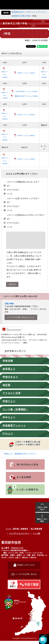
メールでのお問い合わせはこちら (21, 320)
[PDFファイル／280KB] (26, 136)
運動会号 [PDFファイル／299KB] (26, 96)
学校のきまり (10, 380)
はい (9, 186)
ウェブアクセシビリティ (19, 537)
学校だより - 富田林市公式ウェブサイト (20, 457)
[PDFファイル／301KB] (26, 115)
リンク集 (36, 537)
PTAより (8, 437)
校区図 (6, 388)
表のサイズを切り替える (12, 53)
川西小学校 (9, 307)
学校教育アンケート (14, 429)
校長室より (9, 372)
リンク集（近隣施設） (16, 413)
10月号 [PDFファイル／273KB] (26, 92)
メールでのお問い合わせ (26, 577)
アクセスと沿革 (12, 396)
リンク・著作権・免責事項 (17, 532)
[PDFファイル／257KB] (26, 73)
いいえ (10, 194)
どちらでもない (13, 190)
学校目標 (8, 364)
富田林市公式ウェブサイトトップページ (28, 12)
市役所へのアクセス (26, 568)
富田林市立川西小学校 (21, 16)
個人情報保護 (36, 532)
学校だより (9, 404)
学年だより (9, 421)
